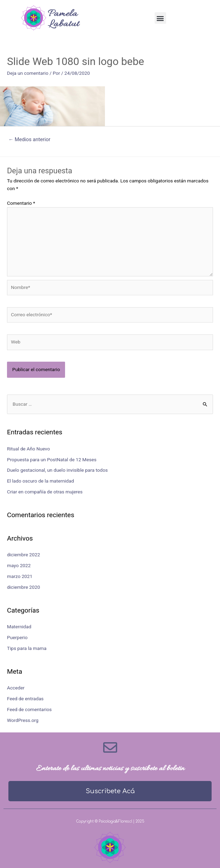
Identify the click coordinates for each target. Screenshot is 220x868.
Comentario (21, 203)
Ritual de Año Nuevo (29, 449)
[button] (160, 18)
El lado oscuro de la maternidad (40, 481)
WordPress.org (23, 720)
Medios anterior (29, 139)
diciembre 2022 (23, 555)
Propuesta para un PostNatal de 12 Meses (52, 460)
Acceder (16, 688)
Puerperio (17, 637)
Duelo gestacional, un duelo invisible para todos (57, 470)
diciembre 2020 (23, 587)
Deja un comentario (28, 73)
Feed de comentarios (29, 709)
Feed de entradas (25, 699)
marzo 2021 (20, 576)
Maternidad (19, 627)
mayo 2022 (19, 565)
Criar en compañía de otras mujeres (45, 492)
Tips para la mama (27, 648)
